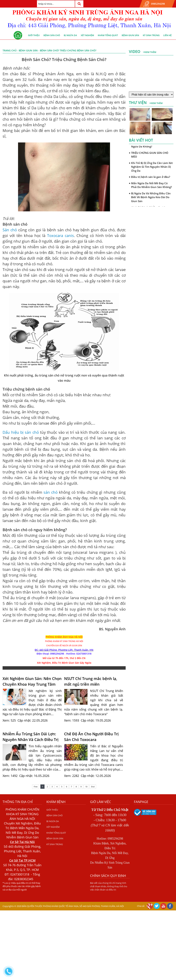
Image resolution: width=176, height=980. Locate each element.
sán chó (51, 492)
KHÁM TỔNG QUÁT (108, 35)
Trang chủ (10, 50)
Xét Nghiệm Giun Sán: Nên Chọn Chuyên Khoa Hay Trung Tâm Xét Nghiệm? (32, 681)
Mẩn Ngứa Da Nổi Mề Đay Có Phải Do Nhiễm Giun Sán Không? (152, 185)
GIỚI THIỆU (34, 35)
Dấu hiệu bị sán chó (21, 432)
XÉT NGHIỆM (87, 35)
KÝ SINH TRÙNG (151, 35)
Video (135, 51)
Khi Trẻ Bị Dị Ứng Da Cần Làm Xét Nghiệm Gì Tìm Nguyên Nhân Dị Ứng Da (152, 167)
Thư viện (138, 102)
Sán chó (10, 230)
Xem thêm (150, 52)
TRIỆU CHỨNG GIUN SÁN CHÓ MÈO (150, 155)
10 (86, 787)
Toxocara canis (60, 235)
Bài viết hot (141, 140)
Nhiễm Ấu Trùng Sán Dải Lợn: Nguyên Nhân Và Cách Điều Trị (31, 737)
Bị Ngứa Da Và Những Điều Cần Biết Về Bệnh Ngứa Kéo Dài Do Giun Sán (151, 197)
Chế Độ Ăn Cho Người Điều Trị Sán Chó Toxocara (91, 737)
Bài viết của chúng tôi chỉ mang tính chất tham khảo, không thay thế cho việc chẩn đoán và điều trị (109, 886)
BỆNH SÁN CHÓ (52, 35)
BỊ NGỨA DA (70, 35)
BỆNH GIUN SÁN (130, 35)
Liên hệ (167, 35)
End (93, 787)
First (36, 787)
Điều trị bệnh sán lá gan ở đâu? (151, 177)
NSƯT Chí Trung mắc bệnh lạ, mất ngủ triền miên (91, 681)
